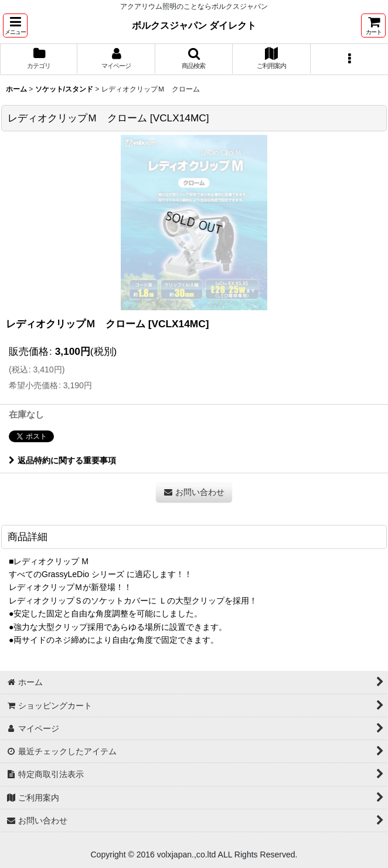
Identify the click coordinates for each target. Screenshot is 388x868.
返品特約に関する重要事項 (62, 460)
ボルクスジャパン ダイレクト (194, 25)
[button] (15, 26)
